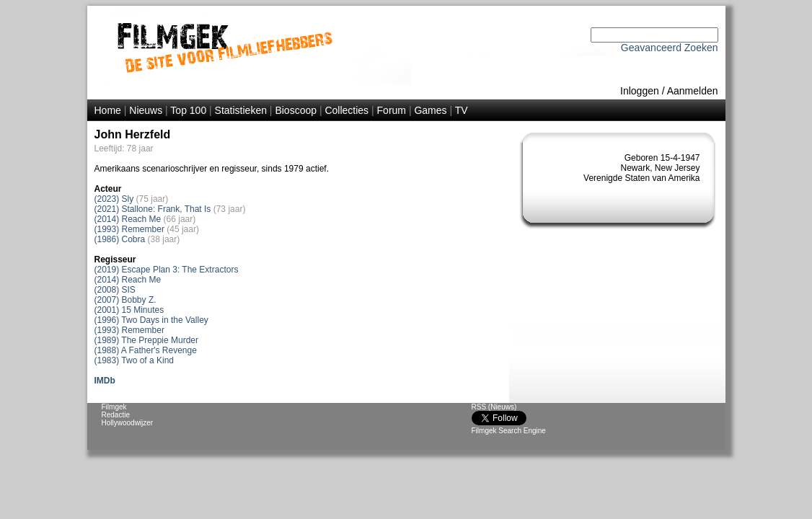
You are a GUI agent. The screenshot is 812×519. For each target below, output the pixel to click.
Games (430, 110)
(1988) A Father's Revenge (146, 350)
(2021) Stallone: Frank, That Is (153, 209)
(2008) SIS (115, 290)
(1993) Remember (129, 229)
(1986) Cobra (120, 239)
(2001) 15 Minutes (129, 310)
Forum (392, 110)
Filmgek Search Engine (509, 431)
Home (108, 110)
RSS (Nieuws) (494, 407)
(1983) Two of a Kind (134, 360)
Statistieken (241, 110)
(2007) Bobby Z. (125, 300)
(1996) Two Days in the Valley (151, 320)
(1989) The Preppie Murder (147, 340)
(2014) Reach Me (128, 219)
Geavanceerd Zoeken (670, 48)
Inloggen (640, 91)
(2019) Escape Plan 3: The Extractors (167, 270)
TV (462, 110)
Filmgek (114, 407)
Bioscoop (296, 110)
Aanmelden (693, 91)
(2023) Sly (114, 199)
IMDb (105, 381)
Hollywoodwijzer (128, 423)
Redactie (116, 415)
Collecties (347, 110)
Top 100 (188, 110)
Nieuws (146, 110)
